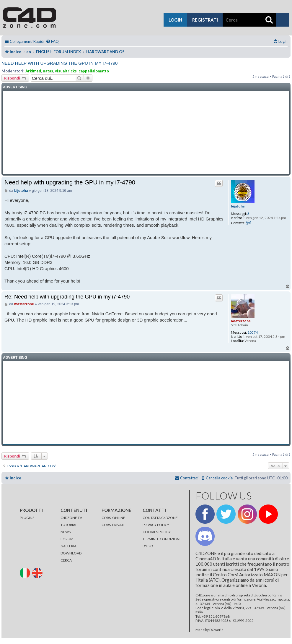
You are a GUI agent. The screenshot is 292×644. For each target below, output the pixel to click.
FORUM (67, 539)
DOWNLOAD (71, 553)
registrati (205, 20)
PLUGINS (27, 518)
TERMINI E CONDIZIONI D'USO (162, 542)
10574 (253, 332)
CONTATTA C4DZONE (160, 518)
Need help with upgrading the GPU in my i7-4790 (59, 63)
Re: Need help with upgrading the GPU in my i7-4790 (67, 297)
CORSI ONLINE (113, 518)
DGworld (216, 630)
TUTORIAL (69, 525)
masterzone (241, 321)
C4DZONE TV (71, 518)
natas (48, 71)
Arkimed (33, 71)
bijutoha (238, 206)
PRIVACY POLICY (156, 525)
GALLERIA (68, 546)
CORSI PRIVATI (113, 525)
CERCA (66, 560)
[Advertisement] (146, 132)
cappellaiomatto (94, 71)
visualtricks (66, 71)
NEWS (66, 532)
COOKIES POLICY (157, 532)
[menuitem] (52, 42)
